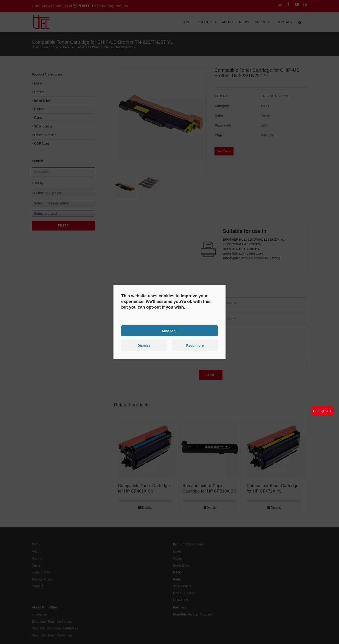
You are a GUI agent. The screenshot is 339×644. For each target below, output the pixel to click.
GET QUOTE (323, 411)
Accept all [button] (169, 331)
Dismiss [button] (144, 346)
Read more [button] (195, 346)
